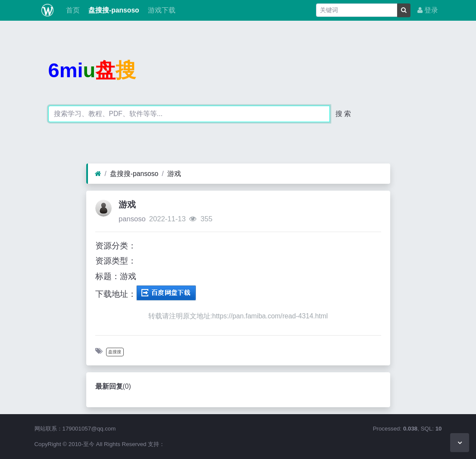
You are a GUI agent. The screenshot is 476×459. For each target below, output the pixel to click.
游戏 (174, 174)
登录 (428, 10)
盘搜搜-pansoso (113, 10)
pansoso (132, 219)
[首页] (98, 174)
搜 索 (343, 114)
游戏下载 (161, 10)
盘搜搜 (115, 352)
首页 (72, 10)
